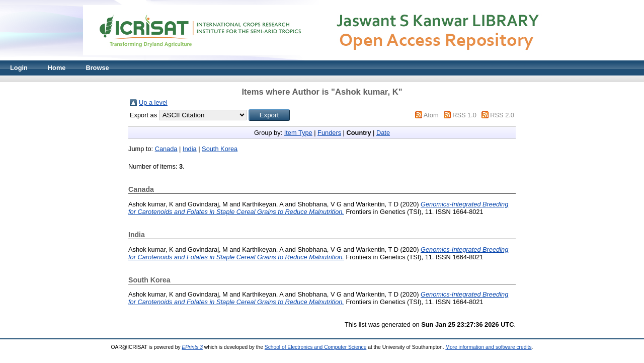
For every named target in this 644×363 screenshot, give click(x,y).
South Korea (220, 149)
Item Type (298, 133)
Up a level (153, 102)
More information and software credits (488, 347)
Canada (166, 149)
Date (383, 133)
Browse (97, 68)
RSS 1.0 (464, 115)
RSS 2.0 (502, 115)
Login (19, 68)
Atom (431, 115)
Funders (329, 133)
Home (57, 68)
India (190, 149)
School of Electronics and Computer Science (316, 347)
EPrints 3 (192, 347)
